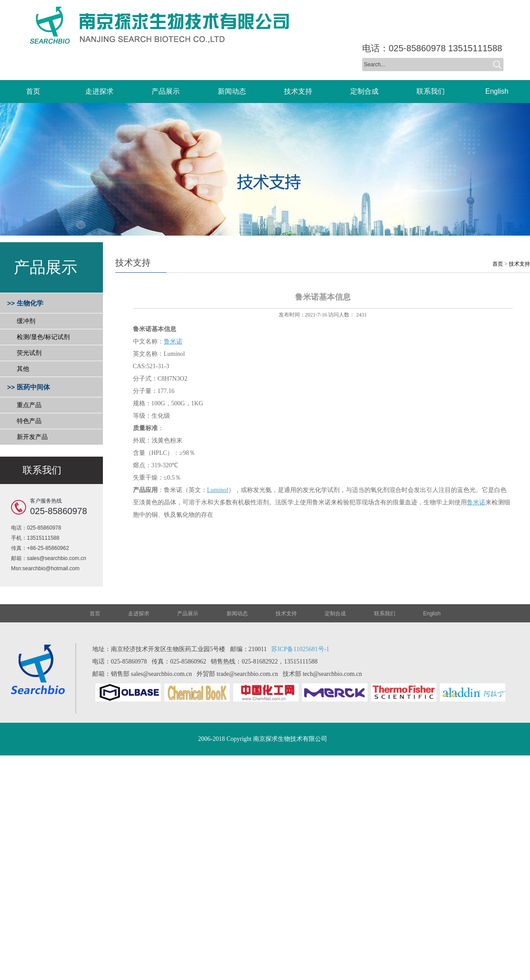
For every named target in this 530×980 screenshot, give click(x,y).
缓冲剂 (26, 321)
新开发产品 (32, 437)
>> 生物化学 (25, 303)
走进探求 (139, 614)
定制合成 (335, 614)
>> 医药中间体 (28, 387)
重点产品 (29, 405)
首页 (498, 264)
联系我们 (385, 614)
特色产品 (29, 421)
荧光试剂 (29, 353)
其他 (23, 369)
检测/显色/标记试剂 (43, 337)
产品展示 (188, 614)
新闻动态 (237, 614)
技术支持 (519, 264)
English (432, 614)
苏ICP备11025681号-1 (300, 649)
